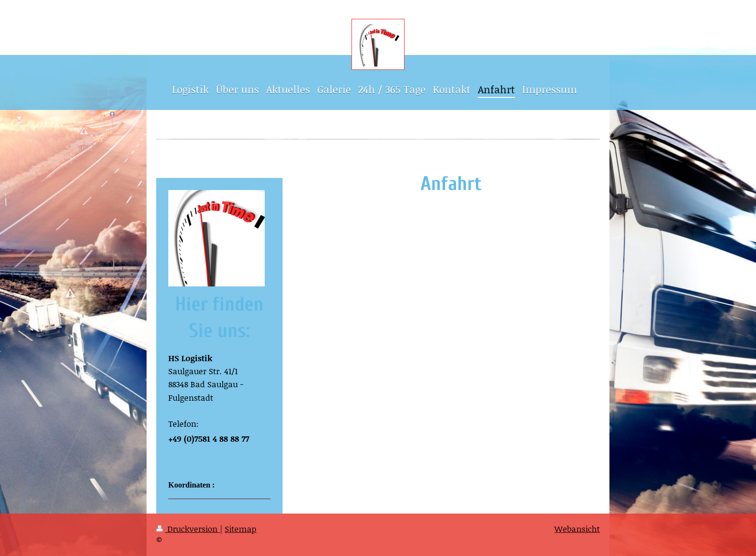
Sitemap (241, 529)
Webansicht (577, 529)
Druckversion (188, 529)
